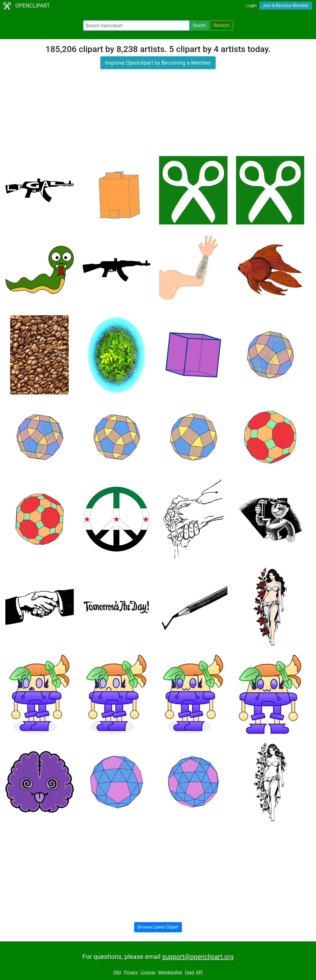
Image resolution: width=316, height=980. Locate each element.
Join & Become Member (286, 5)
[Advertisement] (158, 116)
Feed (190, 972)
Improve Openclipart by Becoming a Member (158, 63)
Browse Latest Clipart (158, 927)
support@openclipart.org (198, 957)
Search (199, 25)
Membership (170, 972)
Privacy (131, 972)
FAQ (117, 972)
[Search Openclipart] (136, 25)
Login (251, 5)
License (148, 972)
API (199, 972)
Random (222, 25)
